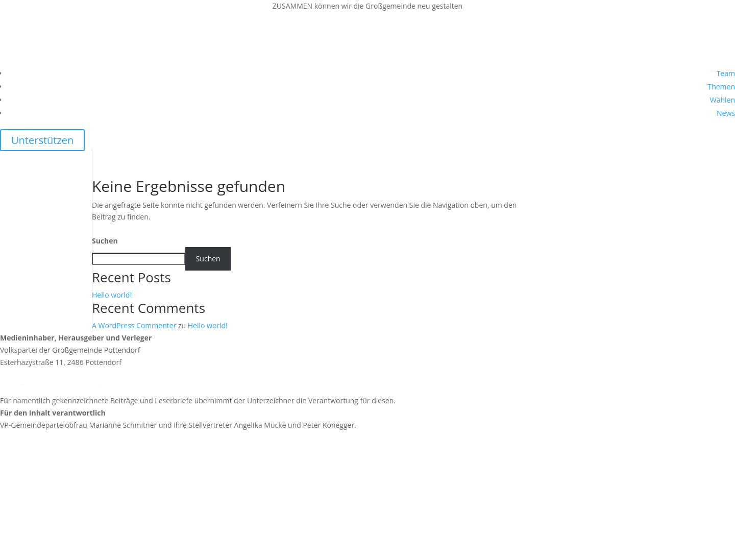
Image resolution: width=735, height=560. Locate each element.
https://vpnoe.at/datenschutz (48, 529)
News (726, 113)
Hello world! (112, 295)
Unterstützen (42, 140)
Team (726, 73)
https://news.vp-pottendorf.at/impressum (69, 461)
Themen (721, 87)
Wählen (722, 100)
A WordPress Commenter (134, 325)
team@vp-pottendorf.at (61, 381)
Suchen (105, 241)
